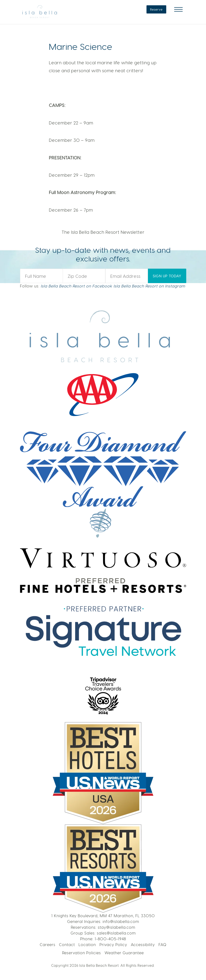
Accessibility (143, 944)
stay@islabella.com (116, 927)
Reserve (156, 9)
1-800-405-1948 (110, 939)
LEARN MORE (168, 36)
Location (87, 944)
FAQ (163, 944)
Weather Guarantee (124, 953)
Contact (67, 944)
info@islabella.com (121, 921)
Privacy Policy (113, 944)
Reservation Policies (82, 953)
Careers (48, 944)
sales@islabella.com (116, 933)
